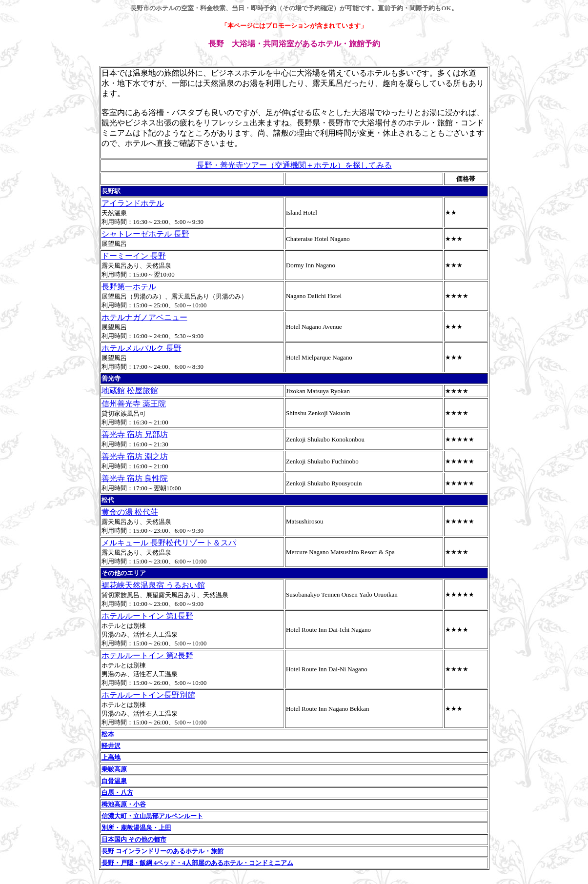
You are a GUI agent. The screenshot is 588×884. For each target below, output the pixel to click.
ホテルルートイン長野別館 (148, 695)
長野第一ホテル (129, 287)
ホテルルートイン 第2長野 (147, 655)
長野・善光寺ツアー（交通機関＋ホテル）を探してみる (294, 165)
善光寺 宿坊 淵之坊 (135, 456)
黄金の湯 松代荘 (130, 512)
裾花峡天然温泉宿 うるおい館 (153, 585)
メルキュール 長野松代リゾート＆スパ (169, 543)
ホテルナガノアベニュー (144, 317)
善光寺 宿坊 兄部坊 (135, 434)
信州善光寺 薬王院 (134, 404)
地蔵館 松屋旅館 (130, 391)
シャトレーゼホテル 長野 (145, 234)
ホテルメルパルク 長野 (142, 348)
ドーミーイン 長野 (134, 256)
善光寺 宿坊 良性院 (135, 478)
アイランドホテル (133, 203)
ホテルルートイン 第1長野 (147, 616)
